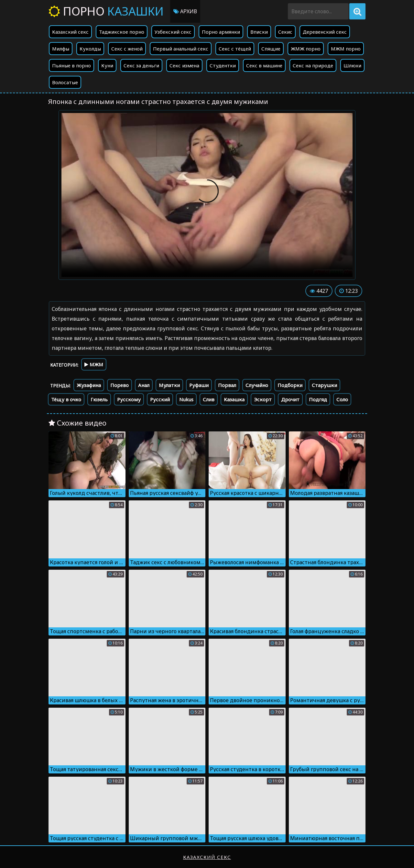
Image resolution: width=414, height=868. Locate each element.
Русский (160, 399)
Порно (106, 11)
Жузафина (89, 385)
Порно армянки (221, 32)
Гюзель (99, 399)
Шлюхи (352, 65)
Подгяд (318, 399)
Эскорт (263, 399)
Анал (144, 385)
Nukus (186, 399)
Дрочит (290, 399)
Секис (285, 32)
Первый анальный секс (181, 49)
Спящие (271, 49)
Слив (209, 399)
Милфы (61, 49)
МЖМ (94, 364)
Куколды (90, 49)
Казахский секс (70, 32)
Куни (107, 65)
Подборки (290, 385)
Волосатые (65, 82)
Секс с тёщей (235, 49)
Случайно (257, 385)
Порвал (227, 385)
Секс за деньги (141, 65)
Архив (185, 11)
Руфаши (199, 385)
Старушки (324, 385)
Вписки (259, 32)
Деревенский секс (325, 32)
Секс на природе (313, 65)
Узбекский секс (173, 32)
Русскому (129, 399)
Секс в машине (264, 65)
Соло (342, 399)
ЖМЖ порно (306, 49)
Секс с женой (127, 49)
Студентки (223, 65)
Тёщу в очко (66, 399)
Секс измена (184, 65)
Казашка (234, 399)
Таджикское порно (122, 32)
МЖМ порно (346, 49)
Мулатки (169, 385)
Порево (120, 385)
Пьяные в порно (71, 65)
